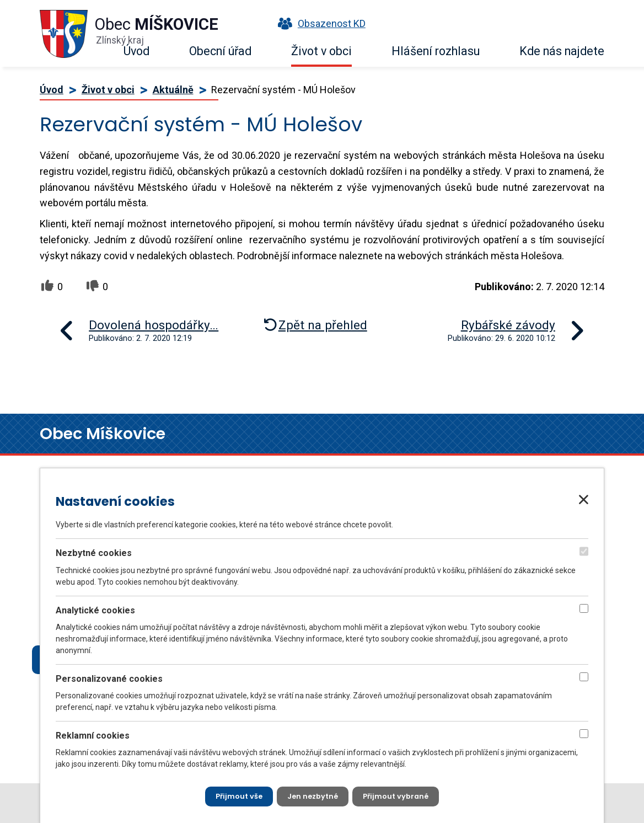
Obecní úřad (220, 51)
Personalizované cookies (109, 676)
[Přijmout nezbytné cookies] (313, 795)
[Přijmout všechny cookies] (234, 795)
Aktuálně (173, 90)
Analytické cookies (95, 608)
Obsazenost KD (319, 23)
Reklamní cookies (93, 733)
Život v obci (321, 51)
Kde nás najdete (562, 51)
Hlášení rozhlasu (436, 51)
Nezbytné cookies (94, 551)
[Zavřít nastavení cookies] (584, 498)
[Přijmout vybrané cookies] (401, 795)
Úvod (136, 51)
